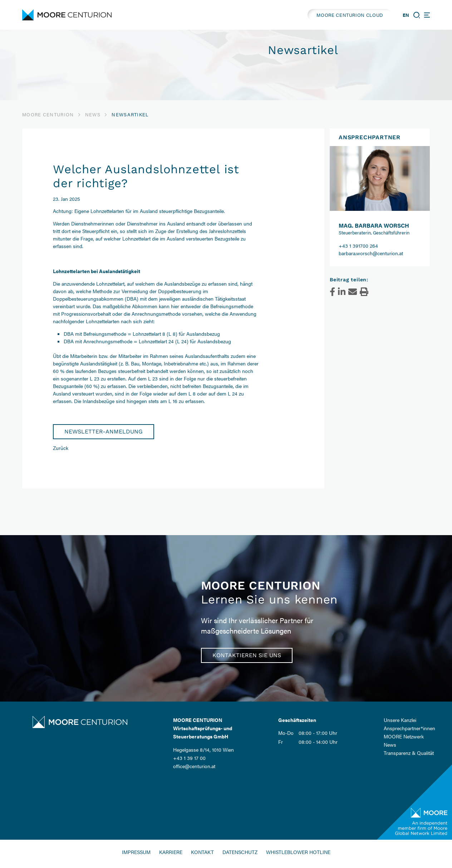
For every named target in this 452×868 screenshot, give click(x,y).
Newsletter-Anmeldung (104, 431)
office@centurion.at (194, 766)
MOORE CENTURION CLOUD (350, 15)
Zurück (61, 448)
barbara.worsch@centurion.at (371, 253)
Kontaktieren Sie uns (247, 655)
